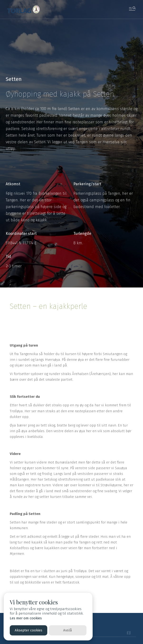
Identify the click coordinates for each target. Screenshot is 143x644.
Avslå (68, 630)
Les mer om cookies (26, 618)
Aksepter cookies (29, 630)
